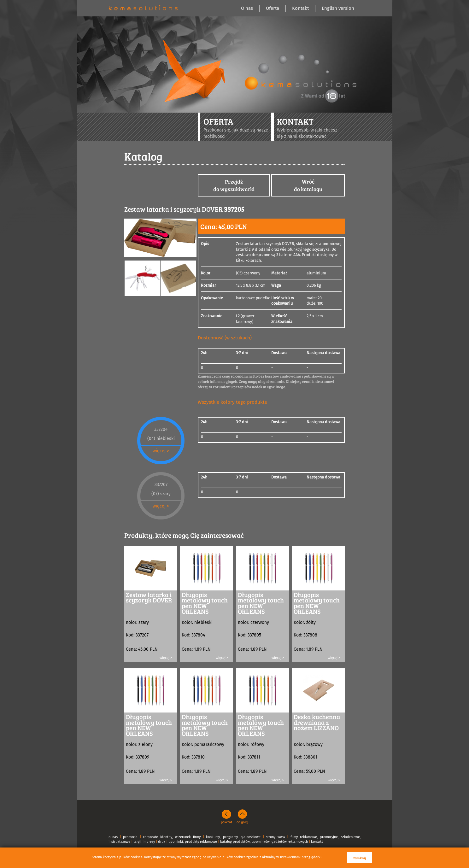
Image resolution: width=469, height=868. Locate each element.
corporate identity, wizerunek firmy (172, 837)
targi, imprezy (144, 842)
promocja (130, 837)
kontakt (317, 842)
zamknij (360, 858)
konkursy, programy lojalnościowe (233, 837)
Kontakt (300, 8)
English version (338, 8)
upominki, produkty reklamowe (193, 842)
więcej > (161, 451)
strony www (276, 837)
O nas (247, 8)
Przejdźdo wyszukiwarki (234, 185)
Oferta (273, 8)
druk (162, 842)
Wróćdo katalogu (308, 185)
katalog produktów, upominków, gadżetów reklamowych (264, 842)
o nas (113, 837)
